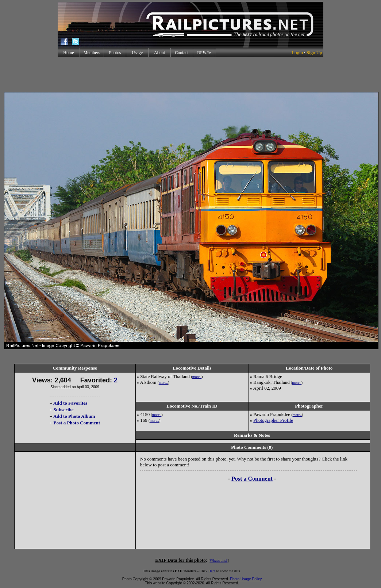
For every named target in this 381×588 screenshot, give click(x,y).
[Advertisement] (190, 75)
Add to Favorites (70, 403)
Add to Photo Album (74, 416)
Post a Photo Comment (77, 423)
